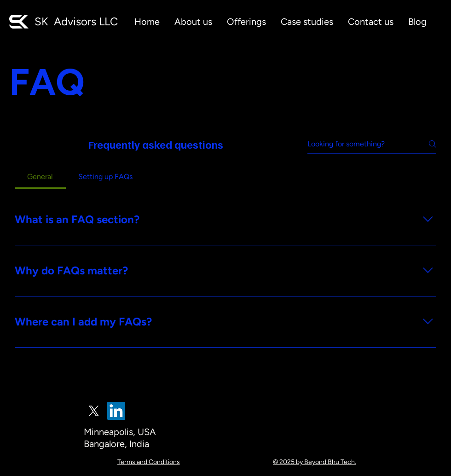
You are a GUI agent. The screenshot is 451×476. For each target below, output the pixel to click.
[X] (94, 411)
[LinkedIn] (116, 411)
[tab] (40, 177)
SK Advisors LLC (76, 21)
